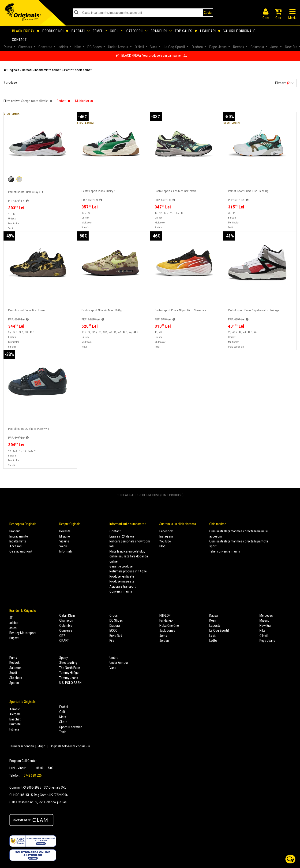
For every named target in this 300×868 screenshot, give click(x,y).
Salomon (15, 668)
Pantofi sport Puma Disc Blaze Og (248, 191)
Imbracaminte (19, 536)
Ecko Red (116, 636)
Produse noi (55, 31)
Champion (66, 620)
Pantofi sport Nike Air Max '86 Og (102, 310)
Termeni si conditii (22, 746)
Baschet (15, 719)
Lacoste (215, 626)
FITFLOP (165, 616)
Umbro (114, 658)
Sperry (64, 658)
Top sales (186, 31)
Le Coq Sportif (219, 631)
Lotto (213, 641)
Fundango (166, 620)
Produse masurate (122, 581)
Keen (213, 620)
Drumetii (15, 724)
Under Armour (119, 663)
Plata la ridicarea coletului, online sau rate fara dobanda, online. (129, 556)
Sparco (14, 683)
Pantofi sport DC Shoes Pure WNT (29, 429)
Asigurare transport (123, 586)
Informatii (66, 551)
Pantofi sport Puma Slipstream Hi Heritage (254, 310)
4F (11, 618)
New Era (265, 626)
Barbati (80, 31)
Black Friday (26, 31)
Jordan (164, 641)
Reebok (15, 663)
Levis (213, 636)
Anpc (42, 746)
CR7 (62, 636)
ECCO (113, 631)
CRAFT (64, 641)
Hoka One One (169, 626)
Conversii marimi (121, 591)
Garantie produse (121, 566)
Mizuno (264, 620)
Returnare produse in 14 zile (128, 571)
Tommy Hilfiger (69, 673)
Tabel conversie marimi (225, 551)
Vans (113, 668)
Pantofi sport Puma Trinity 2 (98, 191)
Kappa (214, 616)
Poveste (65, 531)
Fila (112, 641)
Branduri (161, 31)
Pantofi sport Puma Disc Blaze (26, 310)
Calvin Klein (67, 616)
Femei (100, 31)
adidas (14, 623)
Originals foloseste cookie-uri (70, 746)
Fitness (14, 729)
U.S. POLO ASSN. (71, 683)
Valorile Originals (239, 31)
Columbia (66, 626)
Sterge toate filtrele (37, 101)
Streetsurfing (68, 663)
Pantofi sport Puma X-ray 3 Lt (26, 192)
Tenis (63, 732)
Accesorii (16, 546)
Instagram (166, 536)
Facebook (166, 531)
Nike (262, 631)
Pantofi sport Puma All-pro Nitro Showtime (180, 310)
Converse (66, 631)
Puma (13, 658)
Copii (117, 31)
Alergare (15, 714)
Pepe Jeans (267, 641)
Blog (162, 546)
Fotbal (64, 707)
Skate (63, 722)
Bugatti (14, 638)
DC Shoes (116, 620)
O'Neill (264, 636)
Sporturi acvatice (71, 727)
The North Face (70, 668)
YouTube (165, 541)
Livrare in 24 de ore (122, 536)
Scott (13, 673)
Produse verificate (122, 576)
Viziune (64, 541)
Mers (63, 717)
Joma (163, 636)
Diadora (115, 626)
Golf (62, 712)
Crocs (114, 616)
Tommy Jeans (69, 678)
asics (13, 628)
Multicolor (84, 101)
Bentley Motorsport (23, 633)
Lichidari (210, 31)
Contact (19, 40)
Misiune (65, 536)
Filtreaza (284, 83)
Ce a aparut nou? (21, 551)
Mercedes (266, 616)
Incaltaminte (18, 541)
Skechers (16, 678)
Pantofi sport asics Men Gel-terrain (176, 191)
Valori (63, 546)
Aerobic (15, 709)
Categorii (137, 31)
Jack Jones (167, 631)
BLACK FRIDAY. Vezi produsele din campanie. (151, 56)
